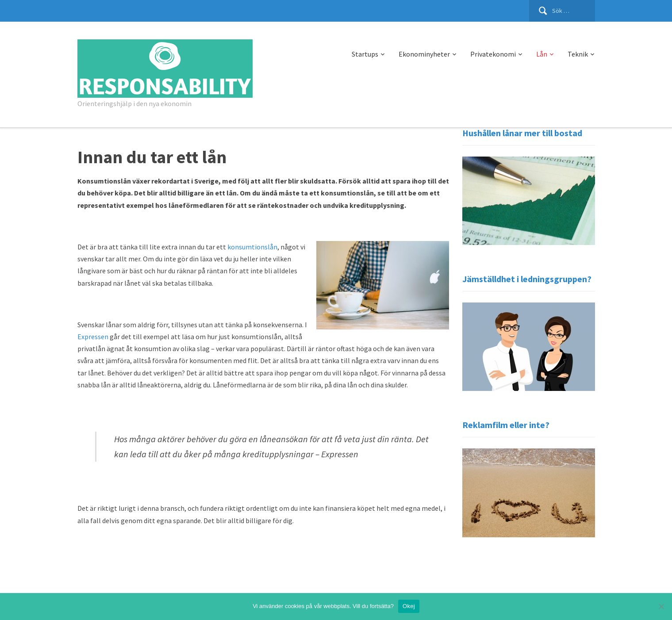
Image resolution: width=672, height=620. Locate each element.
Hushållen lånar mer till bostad (522, 133)
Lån (542, 54)
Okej (409, 606)
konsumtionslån (252, 247)
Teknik (578, 54)
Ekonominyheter (424, 54)
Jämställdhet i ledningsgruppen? (527, 279)
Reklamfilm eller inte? (506, 425)
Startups (365, 54)
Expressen (93, 337)
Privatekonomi (493, 54)
